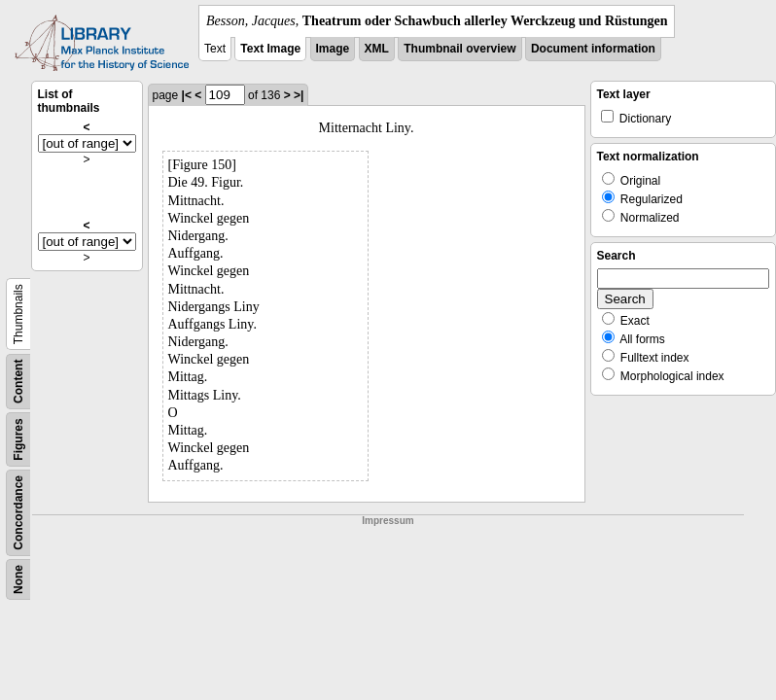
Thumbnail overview (459, 49)
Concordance (18, 513)
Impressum (388, 521)
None (18, 579)
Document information (593, 49)
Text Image (270, 49)
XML (377, 49)
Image (333, 49)
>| (299, 95)
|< (187, 95)
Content (18, 382)
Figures (18, 439)
